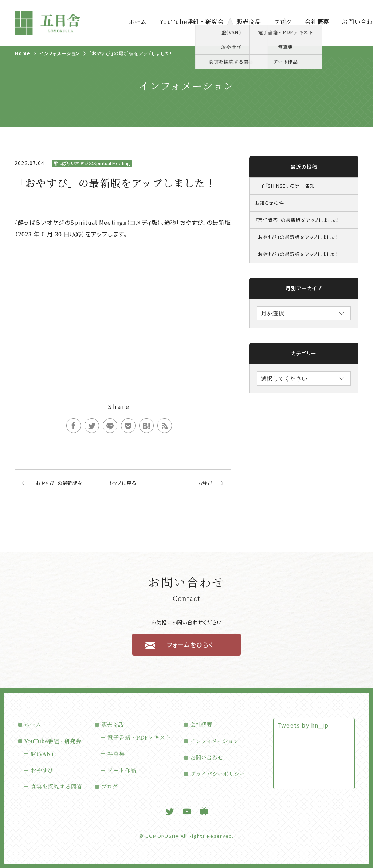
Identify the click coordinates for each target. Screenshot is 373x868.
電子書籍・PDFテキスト (139, 737)
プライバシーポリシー (217, 774)
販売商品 (249, 22)
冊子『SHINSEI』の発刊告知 (285, 186)
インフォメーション (215, 741)
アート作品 (122, 770)
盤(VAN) (42, 754)
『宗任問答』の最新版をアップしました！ (297, 220)
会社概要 (317, 22)
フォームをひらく (190, 644)
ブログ (283, 22)
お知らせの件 (270, 203)
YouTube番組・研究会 (192, 22)
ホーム (138, 22)
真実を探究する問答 (56, 786)
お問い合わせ (207, 757)
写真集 (116, 754)
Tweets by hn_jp (303, 725)
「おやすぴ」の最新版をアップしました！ (297, 237)
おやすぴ (42, 770)
